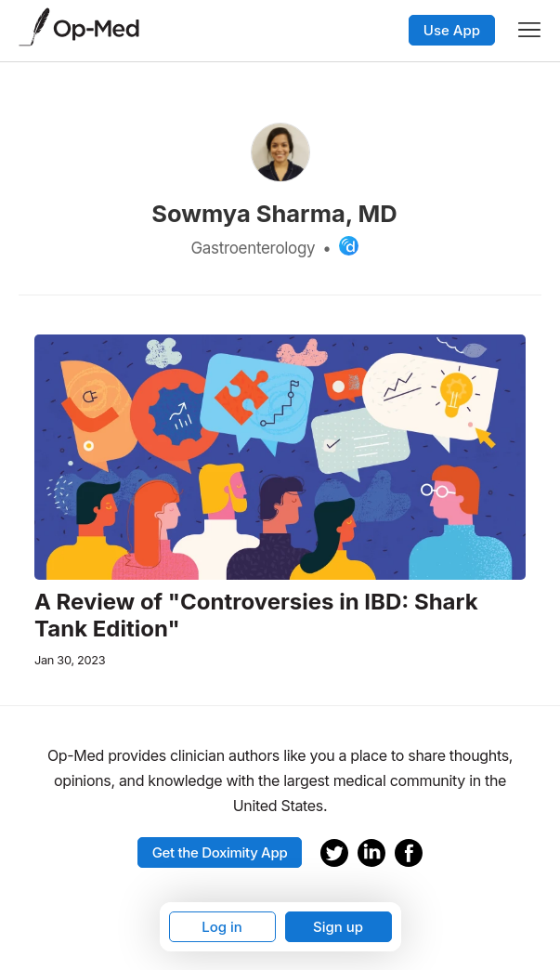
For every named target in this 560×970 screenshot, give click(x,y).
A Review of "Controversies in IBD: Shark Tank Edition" (256, 616)
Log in (222, 927)
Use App (452, 30)
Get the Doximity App (220, 852)
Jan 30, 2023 (70, 660)
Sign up (338, 927)
